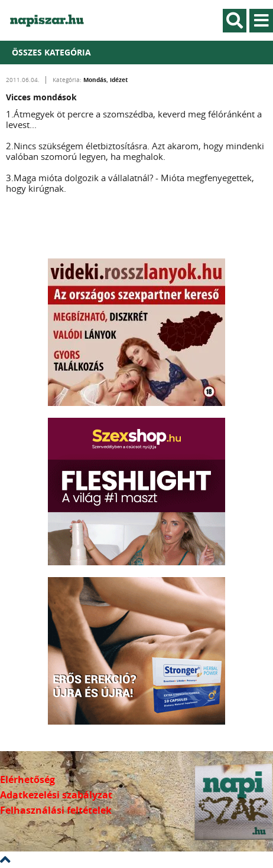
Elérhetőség (27, 779)
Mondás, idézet (105, 80)
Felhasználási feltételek (56, 810)
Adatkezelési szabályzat (56, 795)
